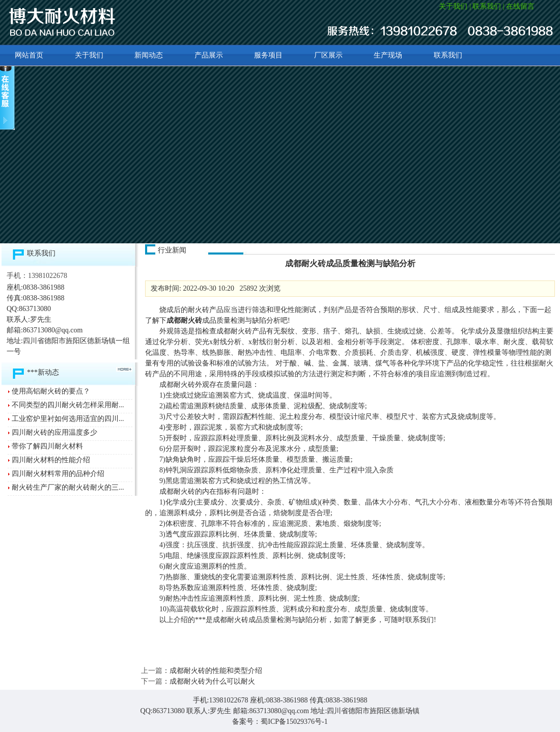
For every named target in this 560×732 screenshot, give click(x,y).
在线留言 (520, 6)
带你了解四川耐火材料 (47, 446)
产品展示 (209, 55)
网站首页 (29, 55)
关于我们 (453, 6)
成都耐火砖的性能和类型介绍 (216, 671)
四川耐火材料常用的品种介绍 (58, 474)
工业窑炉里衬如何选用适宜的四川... (68, 419)
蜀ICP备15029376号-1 (294, 722)
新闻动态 (149, 55)
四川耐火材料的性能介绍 (51, 460)
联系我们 (487, 6)
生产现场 (388, 55)
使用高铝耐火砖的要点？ (51, 391)
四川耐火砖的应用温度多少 (54, 432)
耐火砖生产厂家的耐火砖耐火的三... (68, 487)
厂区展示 (328, 55)
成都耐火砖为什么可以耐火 (212, 681)
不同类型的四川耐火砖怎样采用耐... (68, 405)
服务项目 (268, 55)
